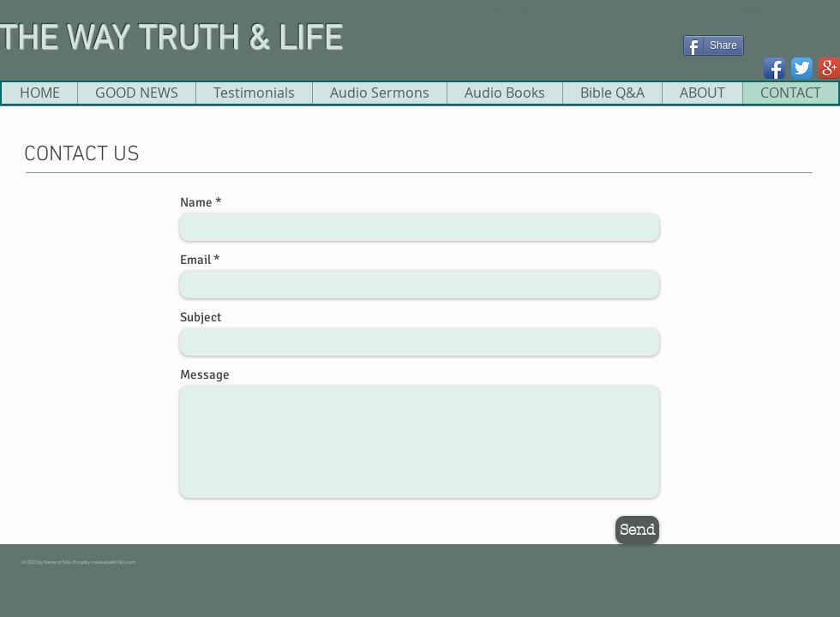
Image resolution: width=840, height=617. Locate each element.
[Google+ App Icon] (829, 68)
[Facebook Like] (716, 71)
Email (195, 260)
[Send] (637, 530)
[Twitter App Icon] (802, 68)
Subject (201, 317)
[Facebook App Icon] (774, 68)
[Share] (714, 45)
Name (196, 203)
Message (205, 375)
